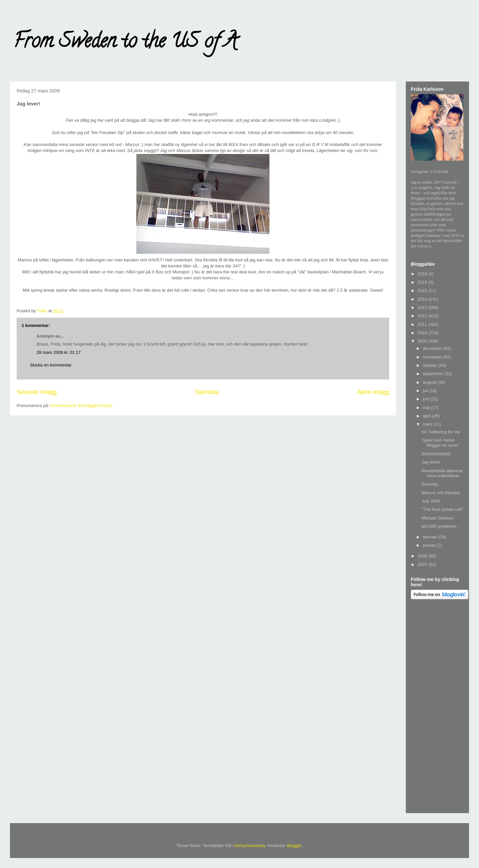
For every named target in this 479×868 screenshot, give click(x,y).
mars (428, 424)
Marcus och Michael (441, 493)
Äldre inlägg (373, 392)
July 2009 (431, 501)
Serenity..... (432, 484)
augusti (430, 382)
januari (430, 545)
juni (427, 399)
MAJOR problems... (440, 526)
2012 (423, 316)
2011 (423, 324)
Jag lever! (431, 462)
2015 (423, 290)
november (433, 357)
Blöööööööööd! (436, 454)
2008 (423, 556)
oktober (431, 365)
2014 (423, 299)
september (434, 374)
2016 (423, 282)
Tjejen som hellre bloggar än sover (440, 443)
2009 (423, 341)
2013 (423, 307)
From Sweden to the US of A (125, 43)
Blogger (294, 846)
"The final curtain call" (442, 509)
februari (431, 537)
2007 (423, 565)
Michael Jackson (437, 518)
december (433, 348)
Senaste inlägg (37, 392)
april (427, 416)
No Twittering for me (441, 432)
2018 (423, 274)
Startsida (207, 392)
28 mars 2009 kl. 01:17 (59, 352)
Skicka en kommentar (51, 365)
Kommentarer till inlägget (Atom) (81, 406)
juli (426, 391)
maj (427, 408)
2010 (423, 333)
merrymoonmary (249, 846)
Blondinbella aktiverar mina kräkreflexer (442, 473)
